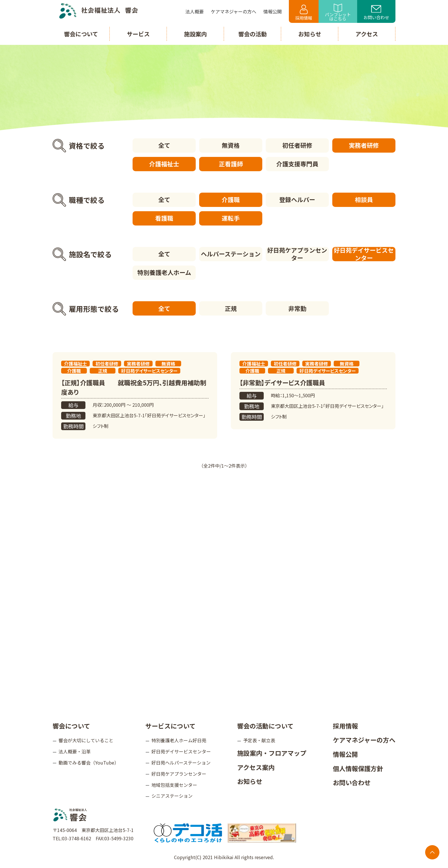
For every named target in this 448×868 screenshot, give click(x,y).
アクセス (367, 34)
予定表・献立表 (259, 740)
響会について (71, 725)
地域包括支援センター (174, 785)
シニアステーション (172, 795)
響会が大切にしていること (86, 740)
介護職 (231, 199)
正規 (231, 308)
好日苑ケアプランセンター (297, 254)
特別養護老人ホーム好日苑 (179, 740)
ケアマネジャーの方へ (364, 739)
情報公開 (345, 754)
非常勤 (297, 308)
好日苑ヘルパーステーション (181, 762)
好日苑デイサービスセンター (364, 254)
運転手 (231, 218)
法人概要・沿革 (75, 751)
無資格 (231, 145)
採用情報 (304, 13)
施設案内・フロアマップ (272, 753)
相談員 (364, 199)
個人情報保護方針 (358, 768)
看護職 (164, 218)
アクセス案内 (256, 767)
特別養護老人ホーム (164, 272)
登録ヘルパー (297, 199)
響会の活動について (265, 725)
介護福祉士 (164, 164)
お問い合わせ (376, 13)
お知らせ (250, 781)
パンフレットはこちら (338, 13)
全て (164, 145)
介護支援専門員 (297, 164)
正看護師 (231, 164)
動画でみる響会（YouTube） (89, 762)
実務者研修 (364, 145)
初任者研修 (297, 145)
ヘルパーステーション (231, 254)
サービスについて (170, 725)
